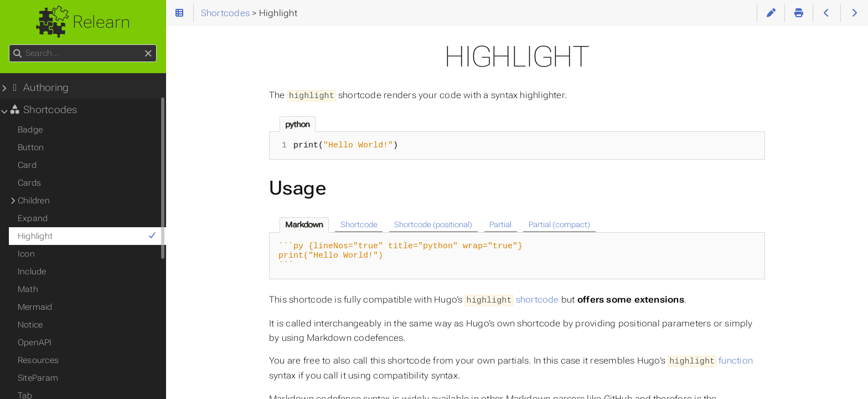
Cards (29, 183)
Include (32, 272)
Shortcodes (43, 110)
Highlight (87, 236)
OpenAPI (35, 342)
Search (10, 45)
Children (34, 201)
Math (28, 289)
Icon (26, 254)
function (710, 359)
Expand (33, 218)
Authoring (39, 88)
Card (27, 165)
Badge (30, 130)
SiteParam (38, 378)
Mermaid (35, 307)
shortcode (512, 299)
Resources (38, 360)
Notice (30, 325)
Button (31, 147)
